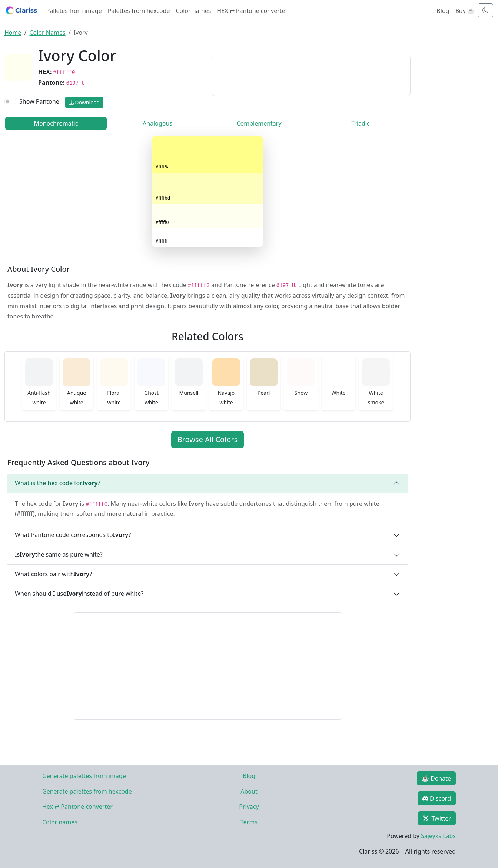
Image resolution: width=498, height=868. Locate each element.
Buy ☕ (465, 11)
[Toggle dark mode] (485, 10)
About (249, 791)
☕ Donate (436, 778)
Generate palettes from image (84, 776)
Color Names (47, 33)
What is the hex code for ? (57, 483)
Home (13, 33)
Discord (437, 798)
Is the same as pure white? (59, 554)
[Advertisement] (311, 74)
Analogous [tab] (157, 123)
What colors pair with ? (53, 574)
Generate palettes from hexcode (87, 791)
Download (84, 102)
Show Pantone (39, 101)
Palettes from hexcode (139, 11)
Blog (443, 11)
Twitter (437, 818)
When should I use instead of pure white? (79, 594)
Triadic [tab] (360, 123)
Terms (249, 822)
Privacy (249, 807)
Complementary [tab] (259, 123)
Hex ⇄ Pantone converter (77, 807)
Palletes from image (74, 11)
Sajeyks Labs (438, 836)
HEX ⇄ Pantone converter (252, 11)
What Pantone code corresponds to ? (73, 535)
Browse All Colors (207, 439)
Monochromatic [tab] (56, 123)
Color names (193, 11)
